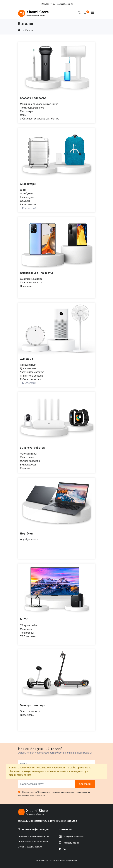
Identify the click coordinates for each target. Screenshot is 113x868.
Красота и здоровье (33, 98)
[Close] (103, 768)
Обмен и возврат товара (30, 847)
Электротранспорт (33, 705)
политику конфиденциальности (75, 792)
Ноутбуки (26, 533)
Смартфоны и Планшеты (37, 273)
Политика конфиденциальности (33, 837)
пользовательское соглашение (32, 796)
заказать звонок (65, 4)
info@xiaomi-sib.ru (74, 837)
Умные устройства (32, 448)
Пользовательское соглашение (33, 842)
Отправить (85, 784)
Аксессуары (28, 184)
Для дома (27, 359)
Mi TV (24, 619)
